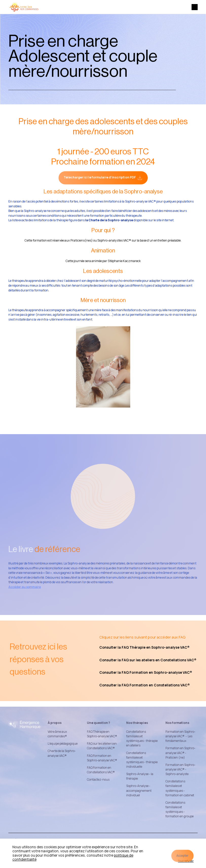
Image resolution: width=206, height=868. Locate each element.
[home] (24, 7)
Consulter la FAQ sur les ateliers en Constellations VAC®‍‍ (148, 660)
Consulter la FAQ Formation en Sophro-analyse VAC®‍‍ (146, 672)
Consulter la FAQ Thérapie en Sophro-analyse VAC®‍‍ (144, 647)
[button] (195, 7)
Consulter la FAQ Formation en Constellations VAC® (145, 685)
